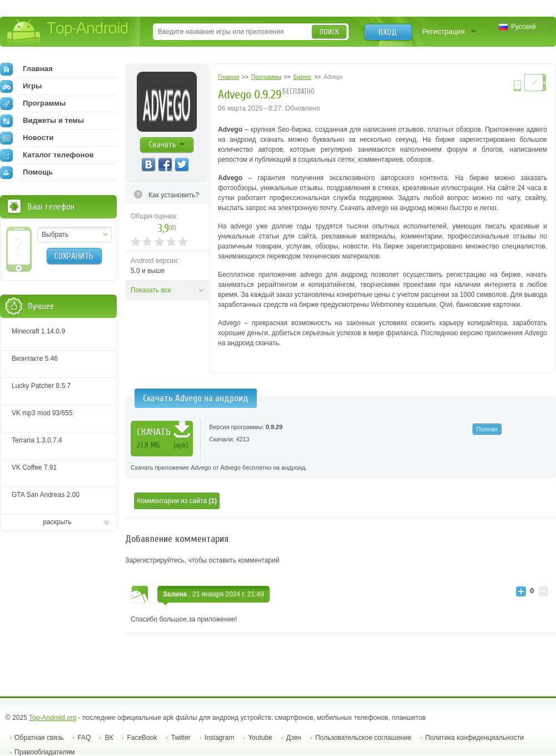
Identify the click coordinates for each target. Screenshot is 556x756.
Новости (27, 138)
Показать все (151, 290)
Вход (388, 32)
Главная (26, 69)
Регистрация (443, 31)
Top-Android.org (53, 718)
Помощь (26, 172)
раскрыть (57, 522)
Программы (33, 103)
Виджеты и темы (42, 121)
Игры (21, 86)
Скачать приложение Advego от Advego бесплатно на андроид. (219, 467)
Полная (487, 429)
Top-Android (68, 33)
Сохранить (74, 256)
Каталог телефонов (47, 155)
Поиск (329, 32)
